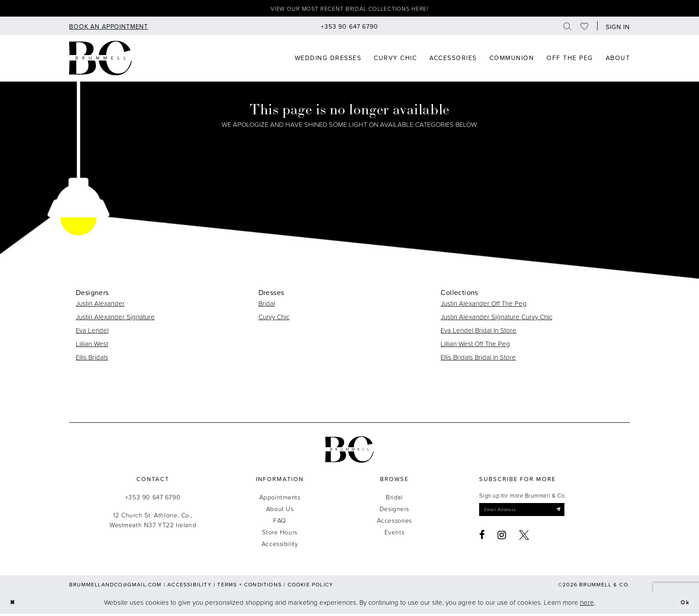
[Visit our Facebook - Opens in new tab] (482, 539)
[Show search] (568, 28)
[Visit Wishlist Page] (585, 28)
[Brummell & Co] (100, 60)
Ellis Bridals (92, 359)
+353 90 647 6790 (153, 499)
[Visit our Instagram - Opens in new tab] (502, 539)
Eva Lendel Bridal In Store (478, 332)
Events (394, 534)
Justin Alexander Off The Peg (484, 306)
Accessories (394, 523)
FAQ (280, 523)
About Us (280, 511)
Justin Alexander (100, 306)
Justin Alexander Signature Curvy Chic (496, 319)
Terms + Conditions (249, 587)
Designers (394, 511)
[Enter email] (530, 513)
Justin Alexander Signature (115, 319)
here (587, 605)
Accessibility (280, 546)
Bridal (267, 306)
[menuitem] (109, 28)
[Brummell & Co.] (349, 452)
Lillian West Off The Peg (475, 346)
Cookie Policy (311, 587)
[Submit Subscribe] (572, 513)
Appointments (280, 499)
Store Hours (280, 534)
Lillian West (92, 346)
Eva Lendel (92, 332)
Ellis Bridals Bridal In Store (478, 359)
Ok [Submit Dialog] (684, 605)
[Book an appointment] (109, 28)
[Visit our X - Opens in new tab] (524, 539)
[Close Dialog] (14, 605)
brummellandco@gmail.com (116, 587)
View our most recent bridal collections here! (350, 10)
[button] (616, 28)
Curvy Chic (274, 319)
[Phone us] (349, 28)
